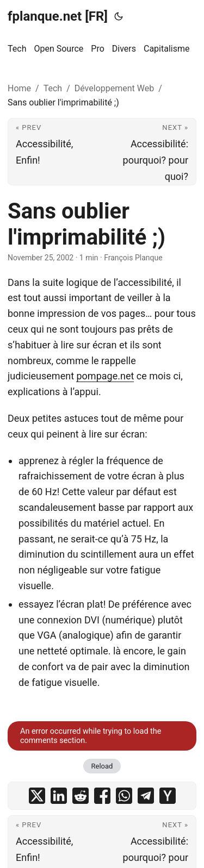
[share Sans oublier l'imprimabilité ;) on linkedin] (59, 796)
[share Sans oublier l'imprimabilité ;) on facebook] (102, 796)
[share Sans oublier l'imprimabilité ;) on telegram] (146, 796)
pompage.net (105, 376)
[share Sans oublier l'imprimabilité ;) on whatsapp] (124, 796)
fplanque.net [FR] (58, 16)
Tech (53, 88)
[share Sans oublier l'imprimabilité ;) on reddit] (81, 796)
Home (19, 88)
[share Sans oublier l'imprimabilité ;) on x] (37, 796)
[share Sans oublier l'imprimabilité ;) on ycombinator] (168, 796)
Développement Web (114, 88)
